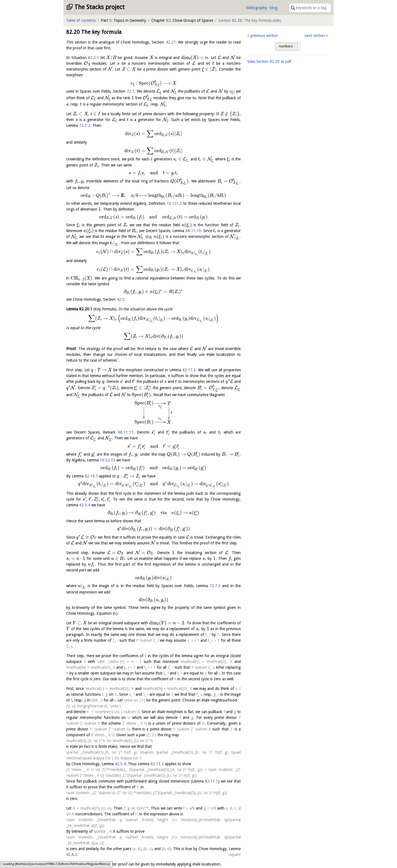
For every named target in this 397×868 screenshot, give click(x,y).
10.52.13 (108, 460)
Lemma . (92, 309)
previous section (264, 36)
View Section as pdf (269, 61)
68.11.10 (193, 231)
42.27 (171, 42)
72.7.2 (85, 125)
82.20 (237, 20)
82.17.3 (189, 370)
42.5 (120, 299)
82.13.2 (157, 764)
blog (274, 8)
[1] (68, 864)
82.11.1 (211, 781)
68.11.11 (126, 432)
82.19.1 (91, 476)
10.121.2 (174, 203)
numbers (286, 46)
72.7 (131, 91)
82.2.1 (93, 58)
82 (168, 20)
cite (277, 20)
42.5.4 (85, 505)
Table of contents (81, 20)
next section (315, 36)
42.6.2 (72, 854)
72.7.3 (215, 586)
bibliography (257, 8)
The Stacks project (100, 7)
